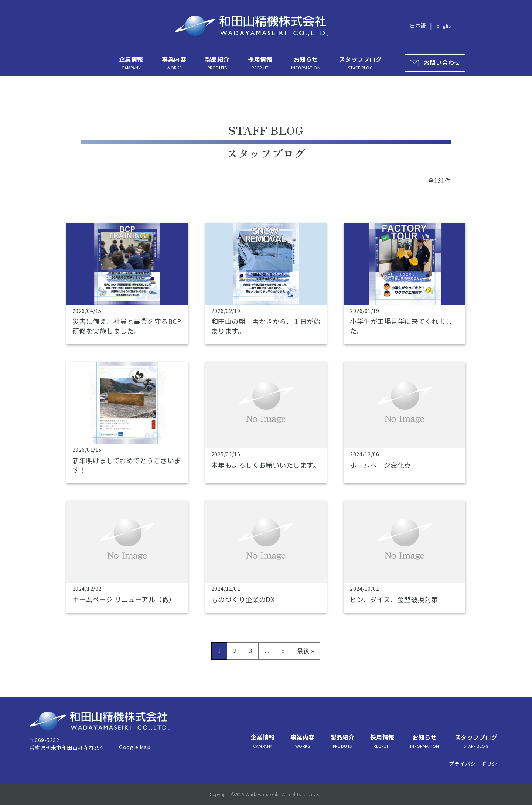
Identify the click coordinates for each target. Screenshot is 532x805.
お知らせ (306, 63)
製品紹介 (217, 63)
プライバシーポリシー (476, 764)
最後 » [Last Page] (306, 651)
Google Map (135, 747)
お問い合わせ (442, 63)
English (445, 25)
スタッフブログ (360, 63)
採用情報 (260, 63)
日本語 (418, 25)
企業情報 (131, 63)
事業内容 (174, 63)
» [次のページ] (283, 651)
